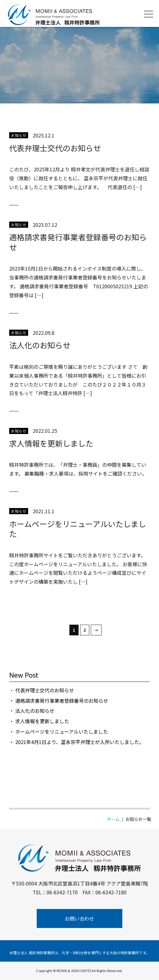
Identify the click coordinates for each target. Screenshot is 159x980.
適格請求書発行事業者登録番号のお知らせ (78, 242)
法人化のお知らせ (40, 345)
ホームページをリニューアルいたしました (78, 529)
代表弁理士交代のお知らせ (55, 148)
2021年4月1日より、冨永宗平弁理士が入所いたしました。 (80, 742)
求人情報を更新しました (51, 443)
